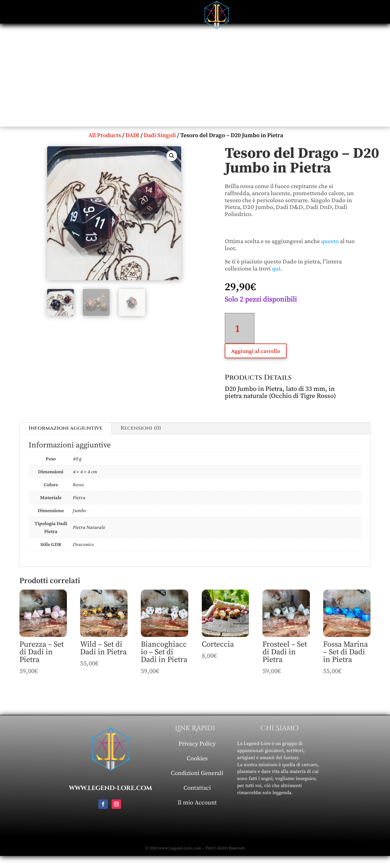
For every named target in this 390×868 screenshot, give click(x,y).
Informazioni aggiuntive (66, 428)
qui (276, 268)
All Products (105, 136)
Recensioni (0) (141, 428)
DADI (132, 136)
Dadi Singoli (160, 136)
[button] (172, 156)
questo (330, 241)
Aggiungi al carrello (256, 351)
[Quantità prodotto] (240, 328)
